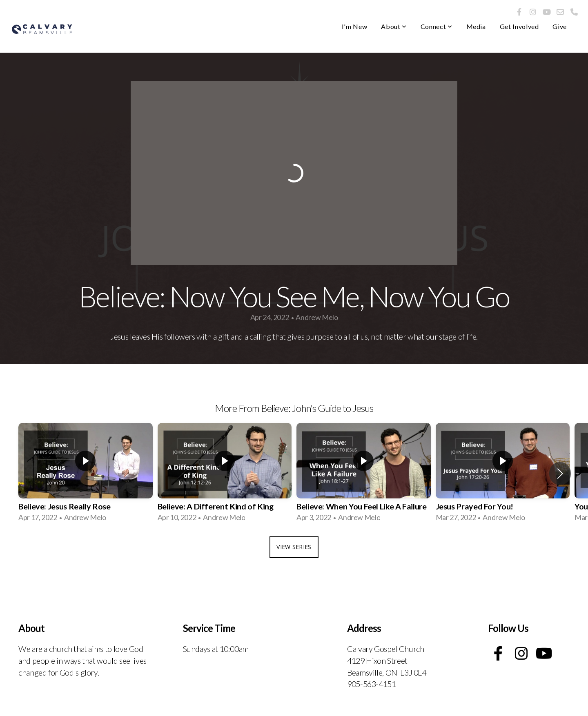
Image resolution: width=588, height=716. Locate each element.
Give (560, 26)
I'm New (354, 26)
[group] (86, 474)
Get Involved (519, 26)
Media (476, 26)
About (394, 26)
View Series (294, 547)
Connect (437, 26)
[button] (560, 474)
